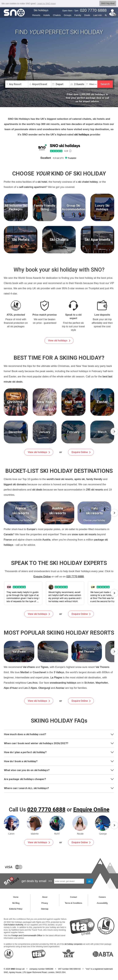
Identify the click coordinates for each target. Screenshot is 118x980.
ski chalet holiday (88, 182)
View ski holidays (59, 341)
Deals (87, 15)
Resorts (36, 15)
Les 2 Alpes (30, 688)
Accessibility (102, 903)
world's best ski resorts (60, 479)
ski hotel (42, 182)
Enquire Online (81, 452)
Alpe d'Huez (11, 688)
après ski (80, 479)
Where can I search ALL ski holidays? (59, 788)
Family (78, 15)
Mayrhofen (102, 683)
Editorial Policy (16, 909)
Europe (31, 529)
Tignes (44, 667)
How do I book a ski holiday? (59, 761)
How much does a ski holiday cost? (59, 734)
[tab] (59, 734)
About (45, 897)
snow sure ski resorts (84, 534)
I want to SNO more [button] (46, 4)
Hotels (47, 15)
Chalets (57, 15)
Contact (74, 897)
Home (16, 897)
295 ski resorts (95, 490)
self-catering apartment (32, 187)
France (8, 540)
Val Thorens (102, 667)
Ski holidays (41, 10)
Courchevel (39, 672)
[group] (16, 432)
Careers (102, 897)
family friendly (94, 479)
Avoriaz (60, 688)
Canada (8, 534)
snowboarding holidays (63, 683)
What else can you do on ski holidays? (59, 770)
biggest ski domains (15, 484)
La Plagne (56, 678)
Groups (68, 15)
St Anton (89, 683)
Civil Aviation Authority (13, 925)
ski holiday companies (74, 944)
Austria (46, 540)
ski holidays (82, 135)
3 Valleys (59, 672)
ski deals (37, 490)
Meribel (25, 672)
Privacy (45, 903)
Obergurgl (44, 688)
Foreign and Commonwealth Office (27, 935)
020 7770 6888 (75, 577)
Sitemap (45, 909)
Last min (97, 15)
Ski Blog (16, 903)
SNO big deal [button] (108, 3)
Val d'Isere (29, 667)
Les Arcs (32, 683)
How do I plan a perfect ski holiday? (59, 752)
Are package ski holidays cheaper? (59, 779)
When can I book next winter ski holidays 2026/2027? (59, 743)
